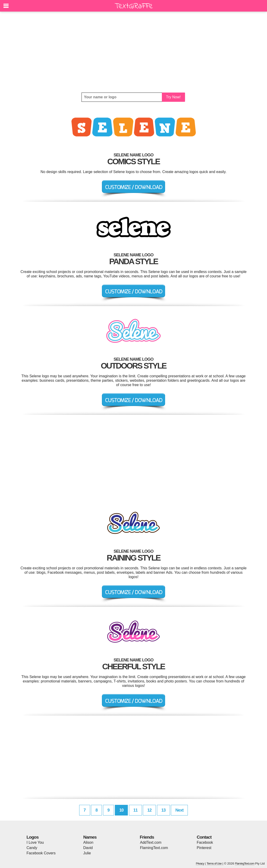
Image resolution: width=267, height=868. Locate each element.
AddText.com (151, 842)
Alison (88, 842)
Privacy (200, 863)
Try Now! (173, 97)
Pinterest (204, 848)
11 (135, 810)
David (88, 848)
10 (121, 810)
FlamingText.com (154, 848)
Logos (33, 837)
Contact (204, 837)
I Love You (35, 842)
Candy (32, 848)
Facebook (205, 842)
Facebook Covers (41, 853)
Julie (87, 853)
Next (179, 810)
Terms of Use (214, 863)
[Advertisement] (134, 52)
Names (90, 837)
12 (149, 810)
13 (163, 810)
